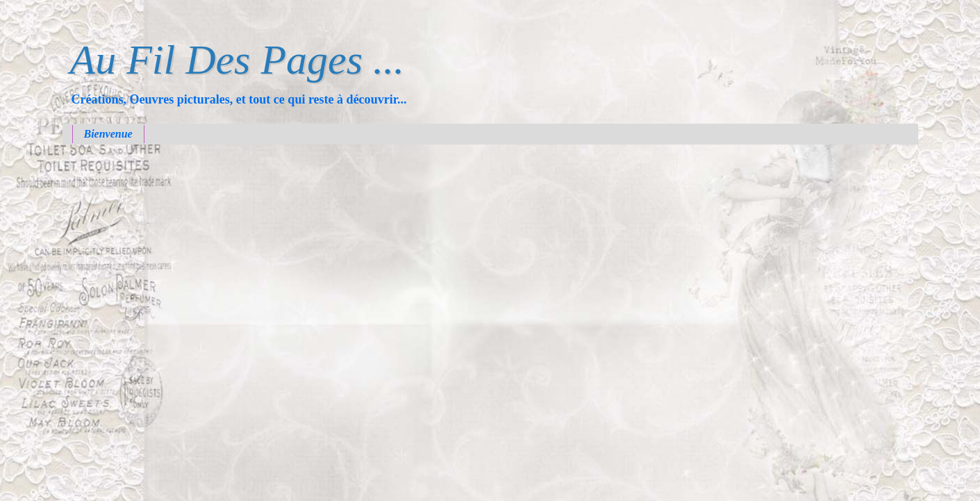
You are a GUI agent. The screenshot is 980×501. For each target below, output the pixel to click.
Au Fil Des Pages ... (238, 60)
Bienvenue (108, 134)
